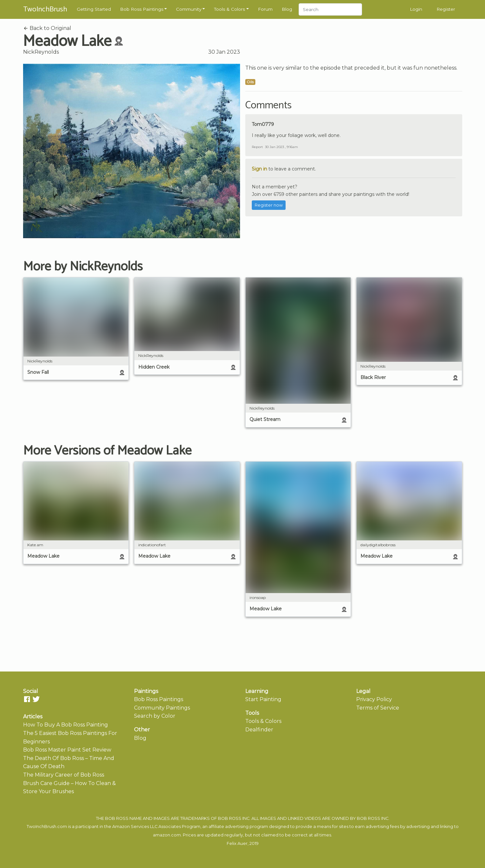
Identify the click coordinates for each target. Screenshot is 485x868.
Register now (269, 205)
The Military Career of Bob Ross (64, 775)
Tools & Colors (229, 9)
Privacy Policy (374, 699)
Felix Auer (237, 843)
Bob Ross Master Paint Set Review (67, 750)
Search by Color (155, 716)
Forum (265, 9)
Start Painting (263, 699)
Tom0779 (263, 124)
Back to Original (47, 28)
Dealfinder (259, 730)
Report (257, 147)
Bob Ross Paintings (142, 9)
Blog (287, 9)
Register (446, 9)
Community (189, 9)
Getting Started (94, 9)
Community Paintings (162, 708)
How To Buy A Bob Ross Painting (66, 725)
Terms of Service (378, 708)
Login (416, 9)
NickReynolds (41, 52)
